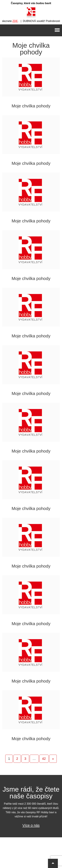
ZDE (17, 21)
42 (44, 759)
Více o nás (31, 825)
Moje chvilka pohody (31, 106)
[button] (53, 863)
